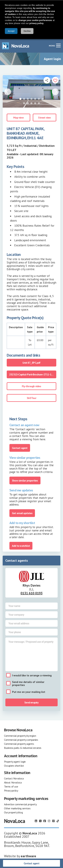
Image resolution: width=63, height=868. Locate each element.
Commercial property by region (20, 736)
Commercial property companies (21, 740)
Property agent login (15, 762)
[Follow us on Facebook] (45, 821)
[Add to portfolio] (55, 80)
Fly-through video (31, 386)
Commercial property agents (19, 744)
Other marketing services (17, 808)
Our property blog (13, 812)
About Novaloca (13, 782)
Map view (18, 118)
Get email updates (22, 513)
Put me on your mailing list (29, 692)
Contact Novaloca (14, 778)
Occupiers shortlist (14, 766)
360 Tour (32, 398)
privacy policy (36, 23)
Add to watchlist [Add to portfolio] (21, 546)
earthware (28, 856)
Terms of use (11, 786)
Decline (27, 31)
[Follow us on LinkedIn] (36, 821)
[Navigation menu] (58, 45)
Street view (44, 118)
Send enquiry (31, 702)
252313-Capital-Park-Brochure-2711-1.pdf (32, 374)
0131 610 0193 (32, 593)
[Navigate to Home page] (16, 46)
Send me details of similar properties (28, 683)
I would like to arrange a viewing (32, 675)
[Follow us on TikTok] (58, 821)
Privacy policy (11, 790)
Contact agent (32, 863)
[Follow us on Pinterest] (53, 821)
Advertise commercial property (20, 804)
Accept (11, 31)
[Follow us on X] (40, 821)
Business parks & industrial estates (23, 748)
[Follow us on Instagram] (49, 821)
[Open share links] (47, 80)
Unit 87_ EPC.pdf (31, 363)
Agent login (52, 59)
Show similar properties (25, 480)
